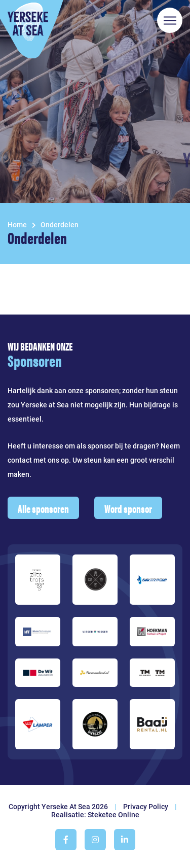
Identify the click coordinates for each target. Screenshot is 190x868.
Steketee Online (113, 815)
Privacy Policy (146, 807)
